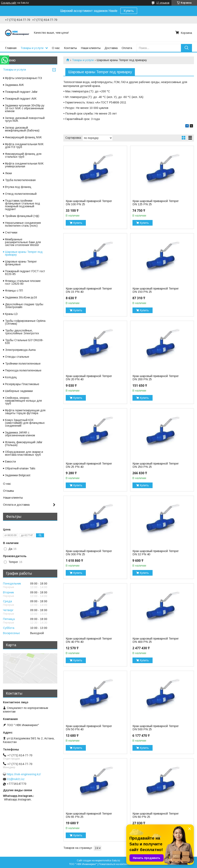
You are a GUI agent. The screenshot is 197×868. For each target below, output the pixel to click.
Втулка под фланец (18, 187)
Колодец (11, 377)
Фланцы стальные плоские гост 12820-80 (23, 282)
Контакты (70, 48)
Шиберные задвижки (19, 391)
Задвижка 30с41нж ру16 (21, 297)
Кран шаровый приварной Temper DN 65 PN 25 (89, 815)
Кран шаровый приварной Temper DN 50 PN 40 (89, 728)
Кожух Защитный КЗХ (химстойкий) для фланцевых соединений (25, 423)
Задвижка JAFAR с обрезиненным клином (20, 434)
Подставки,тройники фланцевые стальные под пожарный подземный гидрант (23, 205)
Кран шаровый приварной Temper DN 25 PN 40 (89, 465)
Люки (8, 173)
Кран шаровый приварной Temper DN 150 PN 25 (156, 290)
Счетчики (11, 232)
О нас (56, 48)
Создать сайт (9, 3)
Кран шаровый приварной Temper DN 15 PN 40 (89, 290)
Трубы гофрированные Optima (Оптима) (25, 322)
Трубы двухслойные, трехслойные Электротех (22, 332)
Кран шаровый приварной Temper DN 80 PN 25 (156, 815)
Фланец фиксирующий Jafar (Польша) (24, 444)
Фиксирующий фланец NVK (23, 137)
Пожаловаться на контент (113, 864)
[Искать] (186, 48)
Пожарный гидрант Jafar (21, 92)
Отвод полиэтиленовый (21, 194)
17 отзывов (163, 3)
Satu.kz (116, 861)
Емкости (10, 462)
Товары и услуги (32, 48)
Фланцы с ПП (14, 291)
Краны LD (11, 314)
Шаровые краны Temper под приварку (24, 253)
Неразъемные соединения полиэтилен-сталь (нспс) (23, 224)
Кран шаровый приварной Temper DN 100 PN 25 (89, 203)
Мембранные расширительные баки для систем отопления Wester (23, 242)
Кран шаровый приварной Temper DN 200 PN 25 (156, 378)
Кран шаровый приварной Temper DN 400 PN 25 (156, 640)
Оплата (127, 48)
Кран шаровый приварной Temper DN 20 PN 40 (89, 378)
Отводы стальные (17, 357)
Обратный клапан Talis (20, 468)
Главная (11, 48)
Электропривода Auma (20, 350)
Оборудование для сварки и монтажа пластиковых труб (24, 453)
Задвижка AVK (14, 85)
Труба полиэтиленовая (20, 180)
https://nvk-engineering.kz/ (24, 774)
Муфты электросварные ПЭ (24, 78)
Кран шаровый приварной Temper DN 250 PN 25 (156, 465)
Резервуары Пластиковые (22, 384)
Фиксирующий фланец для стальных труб (23, 155)
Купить (129, 11)
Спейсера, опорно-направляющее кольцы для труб (23, 401)
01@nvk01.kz (16, 779)
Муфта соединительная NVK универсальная (24, 165)
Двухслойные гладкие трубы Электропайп (24, 306)
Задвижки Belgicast (18, 475)
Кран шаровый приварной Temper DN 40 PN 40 (89, 640)
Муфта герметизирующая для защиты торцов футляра (25, 412)
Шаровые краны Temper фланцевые (21, 263)
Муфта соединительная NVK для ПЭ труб (24, 146)
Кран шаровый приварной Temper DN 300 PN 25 (89, 553)
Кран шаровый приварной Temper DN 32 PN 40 (156, 553)
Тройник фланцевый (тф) (22, 216)
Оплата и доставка (16, 505)
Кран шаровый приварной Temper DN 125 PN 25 (156, 203)
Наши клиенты (91, 48)
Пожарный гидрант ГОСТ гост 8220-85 (25, 273)
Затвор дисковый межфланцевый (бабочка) (22, 129)
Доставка (111, 48)
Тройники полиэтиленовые (23, 364)
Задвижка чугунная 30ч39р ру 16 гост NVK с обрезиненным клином (25, 108)
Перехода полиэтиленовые (23, 370)
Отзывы (8, 491)
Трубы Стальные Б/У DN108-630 (24, 342)
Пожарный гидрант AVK (21, 99)
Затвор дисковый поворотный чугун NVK (25, 119)
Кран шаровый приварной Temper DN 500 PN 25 (156, 728)
